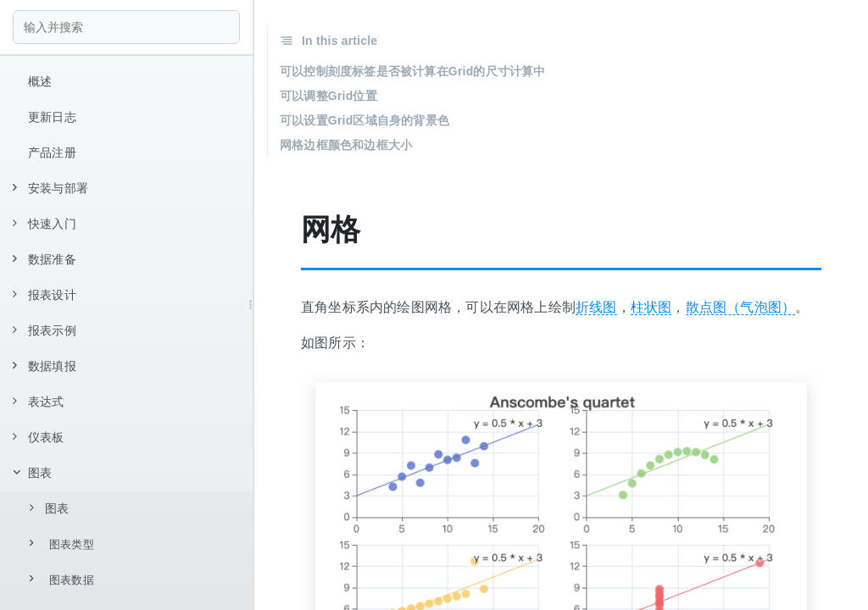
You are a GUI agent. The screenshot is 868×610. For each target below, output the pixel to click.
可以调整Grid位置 (328, 96)
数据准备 (45, 259)
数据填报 (45, 366)
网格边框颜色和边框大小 (346, 145)
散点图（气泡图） (741, 307)
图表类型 (62, 544)
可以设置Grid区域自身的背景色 (364, 120)
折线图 (596, 307)
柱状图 (651, 307)
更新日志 (52, 117)
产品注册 (52, 152)
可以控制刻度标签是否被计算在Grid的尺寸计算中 (413, 71)
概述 (40, 81)
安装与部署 (50, 188)
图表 (32, 473)
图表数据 (62, 579)
